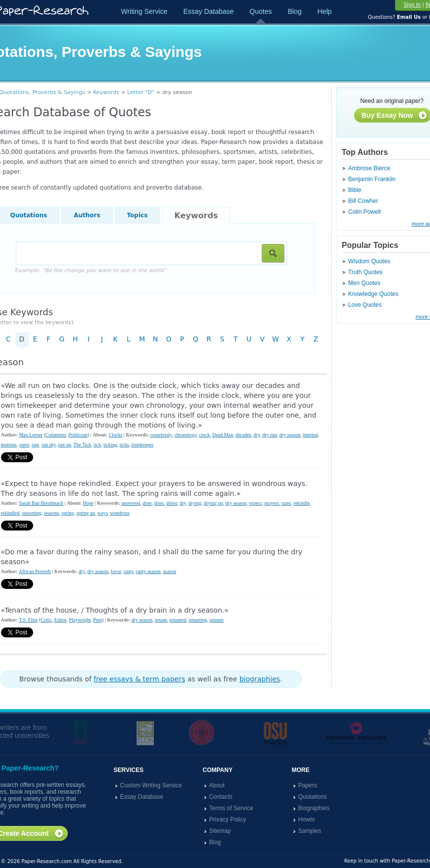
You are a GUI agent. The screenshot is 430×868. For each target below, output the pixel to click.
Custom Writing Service (151, 785)
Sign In (412, 5)
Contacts (221, 797)
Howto (307, 820)
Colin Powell (365, 212)
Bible (355, 190)
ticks (124, 445)
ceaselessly (161, 435)
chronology (185, 435)
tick (97, 445)
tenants (217, 620)
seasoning (31, 513)
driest (172, 503)
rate (35, 445)
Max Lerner (30, 435)
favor (116, 571)
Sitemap (220, 831)
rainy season (148, 571)
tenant (161, 620)
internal (311, 435)
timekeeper (143, 445)
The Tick (82, 445)
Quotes (261, 11)
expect (255, 503)
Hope (88, 503)
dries (159, 503)
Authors (87, 215)
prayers (271, 503)
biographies (260, 679)
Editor (61, 620)
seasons (52, 513)
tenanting (198, 620)
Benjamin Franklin (372, 179)
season (169, 571)
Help (325, 11)
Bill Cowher (363, 201)
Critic (46, 620)
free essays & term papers (139, 679)
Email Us (409, 17)
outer (24, 445)
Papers (308, 785)
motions (9, 445)
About (217, 785)
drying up (214, 503)
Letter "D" (141, 92)
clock (204, 435)
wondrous (119, 513)
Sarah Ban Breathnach (41, 503)
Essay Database (208, 11)
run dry (49, 445)
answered (131, 503)
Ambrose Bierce (369, 168)
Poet (97, 620)
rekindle (302, 503)
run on (64, 445)
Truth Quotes (366, 272)
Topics (138, 215)
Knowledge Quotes (373, 294)
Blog (294, 11)
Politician (78, 435)
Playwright (80, 620)
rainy (129, 571)
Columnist (56, 435)
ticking (110, 445)
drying (195, 503)
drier (147, 503)
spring (68, 513)
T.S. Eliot (28, 620)
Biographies (314, 808)
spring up (86, 513)
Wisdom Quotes (369, 261)
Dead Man (223, 435)
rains (286, 503)
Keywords (106, 92)
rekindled (10, 513)
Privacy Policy (228, 820)
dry (257, 435)
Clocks (116, 435)
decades (243, 435)
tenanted (178, 620)
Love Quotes (365, 305)
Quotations (313, 797)
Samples (310, 831)
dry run (269, 435)
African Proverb (35, 571)
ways (103, 513)
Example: (91, 270)
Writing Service (144, 11)
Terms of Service (231, 808)
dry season (290, 435)
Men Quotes (364, 283)
